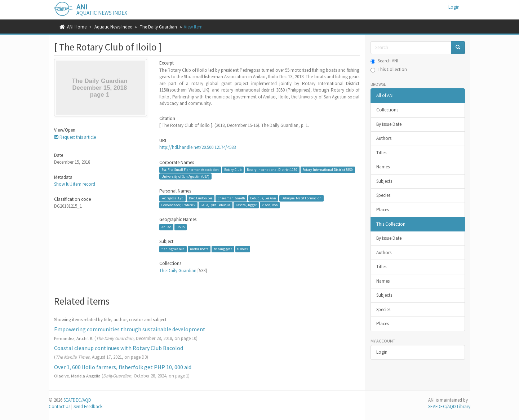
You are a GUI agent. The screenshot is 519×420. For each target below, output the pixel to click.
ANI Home (77, 27)
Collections (387, 110)
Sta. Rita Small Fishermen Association (190, 170)
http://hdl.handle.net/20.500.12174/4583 (198, 147)
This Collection (389, 69)
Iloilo (181, 227)
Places (383, 210)
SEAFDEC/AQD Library (449, 406)
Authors (384, 138)
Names (383, 167)
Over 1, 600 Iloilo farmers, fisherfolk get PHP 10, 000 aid (123, 367)
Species (383, 195)
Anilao (166, 227)
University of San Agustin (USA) (185, 176)
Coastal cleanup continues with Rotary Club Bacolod (119, 348)
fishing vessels (173, 249)
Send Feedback (88, 406)
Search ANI (384, 61)
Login (382, 352)
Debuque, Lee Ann (263, 198)
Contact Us (59, 406)
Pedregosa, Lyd (172, 198)
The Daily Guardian (158, 27)
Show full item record (75, 184)
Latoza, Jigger (246, 205)
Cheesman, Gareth (231, 198)
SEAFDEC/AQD (77, 400)
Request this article (75, 137)
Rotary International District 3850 (328, 170)
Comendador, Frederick (178, 205)
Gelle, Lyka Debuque (216, 205)
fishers (243, 249)
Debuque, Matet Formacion (301, 198)
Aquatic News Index (113, 27)
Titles (381, 153)
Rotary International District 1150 (272, 170)
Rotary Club (233, 170)
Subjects (384, 181)
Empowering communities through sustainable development (130, 329)
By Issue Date (389, 124)
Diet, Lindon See (201, 198)
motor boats (199, 249)
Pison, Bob (270, 205)
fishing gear (223, 249)
